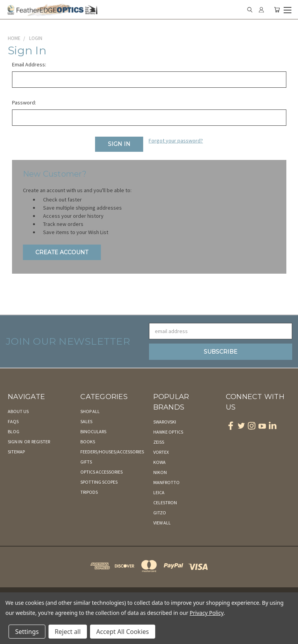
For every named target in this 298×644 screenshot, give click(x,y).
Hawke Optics (168, 432)
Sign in (16, 442)
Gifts (86, 462)
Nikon (160, 472)
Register (41, 442)
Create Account (62, 252)
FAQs (13, 421)
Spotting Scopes (99, 482)
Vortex (161, 452)
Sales (86, 421)
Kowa (159, 462)
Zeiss (159, 442)
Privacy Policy (207, 613)
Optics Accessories (101, 472)
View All (162, 523)
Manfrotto (166, 482)
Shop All (90, 411)
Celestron (165, 503)
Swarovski (165, 422)
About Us (18, 411)
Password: (24, 102)
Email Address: (29, 64)
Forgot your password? (176, 141)
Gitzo (160, 513)
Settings (27, 632)
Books (88, 442)
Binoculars (93, 431)
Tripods (89, 492)
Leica (159, 492)
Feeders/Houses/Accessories (112, 452)
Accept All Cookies (123, 632)
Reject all (68, 632)
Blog (14, 431)
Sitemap (16, 452)
